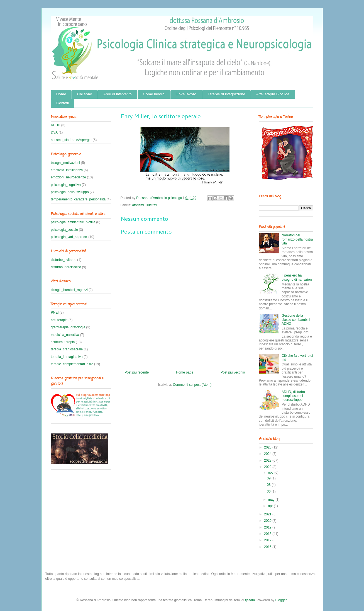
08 (269, 485)
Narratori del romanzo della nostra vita (297, 239)
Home (61, 94)
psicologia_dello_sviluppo (70, 192)
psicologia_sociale (64, 230)
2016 (268, 547)
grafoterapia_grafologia (68, 327)
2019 (268, 527)
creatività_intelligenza (67, 170)
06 (269, 491)
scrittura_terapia (63, 342)
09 (269, 478)
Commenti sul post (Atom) (192, 385)
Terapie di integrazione (226, 94)
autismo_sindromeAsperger (71, 140)
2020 (268, 521)
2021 (268, 514)
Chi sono (85, 94)
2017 (268, 540)
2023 (268, 460)
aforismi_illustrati (145, 205)
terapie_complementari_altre (72, 364)
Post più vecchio (233, 372)
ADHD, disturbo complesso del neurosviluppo (293, 396)
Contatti (63, 103)
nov (271, 472)
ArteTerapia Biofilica (273, 94)
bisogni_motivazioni (66, 163)
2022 (268, 467)
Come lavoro (154, 94)
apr (271, 506)
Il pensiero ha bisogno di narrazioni (297, 277)
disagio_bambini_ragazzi (69, 290)
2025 (268, 447)
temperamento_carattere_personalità (78, 199)
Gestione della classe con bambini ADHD (296, 320)
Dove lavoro (186, 94)
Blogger (281, 600)
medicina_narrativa (65, 335)
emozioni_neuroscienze (69, 177)
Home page (185, 372)
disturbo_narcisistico (66, 267)
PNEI (55, 312)
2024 (268, 454)
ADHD (56, 125)
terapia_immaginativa (67, 357)
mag (272, 500)
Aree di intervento (118, 94)
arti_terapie (59, 320)
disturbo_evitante (64, 260)
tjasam (250, 600)
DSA (54, 132)
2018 (268, 534)
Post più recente (137, 372)
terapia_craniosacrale (67, 349)
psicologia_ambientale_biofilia (73, 222)
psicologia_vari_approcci (69, 237)
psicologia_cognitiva (66, 185)
